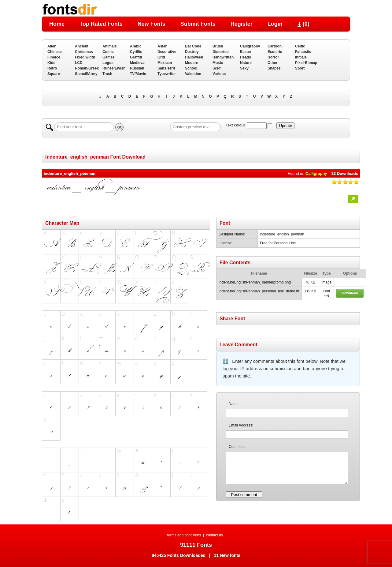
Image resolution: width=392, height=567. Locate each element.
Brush (218, 46)
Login (275, 24)
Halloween (194, 57)
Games (109, 57)
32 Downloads (345, 173)
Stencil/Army (86, 74)
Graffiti (136, 57)
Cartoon (275, 46)
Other (272, 63)
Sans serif (166, 68)
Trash (107, 74)
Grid (161, 57)
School (191, 68)
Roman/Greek (87, 68)
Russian (137, 68)
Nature (246, 63)
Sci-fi (217, 68)
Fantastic (303, 52)
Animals (110, 46)
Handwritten (223, 57)
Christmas (84, 52)
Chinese (55, 52)
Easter (246, 52)
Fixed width (85, 57)
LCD (79, 63)
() (303, 24)
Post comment (244, 495)
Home (57, 24)
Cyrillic (136, 52)
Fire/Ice (54, 57)
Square (54, 74)
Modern (192, 63)
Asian (163, 46)
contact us (214, 535)
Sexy (244, 68)
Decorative (167, 52)
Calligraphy (250, 46)
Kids (51, 63)
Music (218, 63)
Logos (108, 63)
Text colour (235, 125)
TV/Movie (138, 74)
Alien (52, 46)
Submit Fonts (198, 24)
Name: (234, 404)
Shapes (274, 68)
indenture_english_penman (282, 234)
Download (350, 293)
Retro (52, 68)
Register (242, 24)
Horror (273, 57)
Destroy (192, 52)
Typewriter (167, 74)
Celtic (300, 46)
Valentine (193, 74)
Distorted (221, 52)
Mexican (165, 63)
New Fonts (152, 24)
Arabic (136, 46)
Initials (301, 57)
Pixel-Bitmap (306, 63)
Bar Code (193, 46)
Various (219, 74)
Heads (246, 57)
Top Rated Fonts (101, 24)
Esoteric (275, 52)
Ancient (82, 46)
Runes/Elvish (114, 68)
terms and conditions (184, 535)
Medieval (138, 63)
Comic (108, 52)
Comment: (237, 447)
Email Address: (241, 425)
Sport (300, 68)
